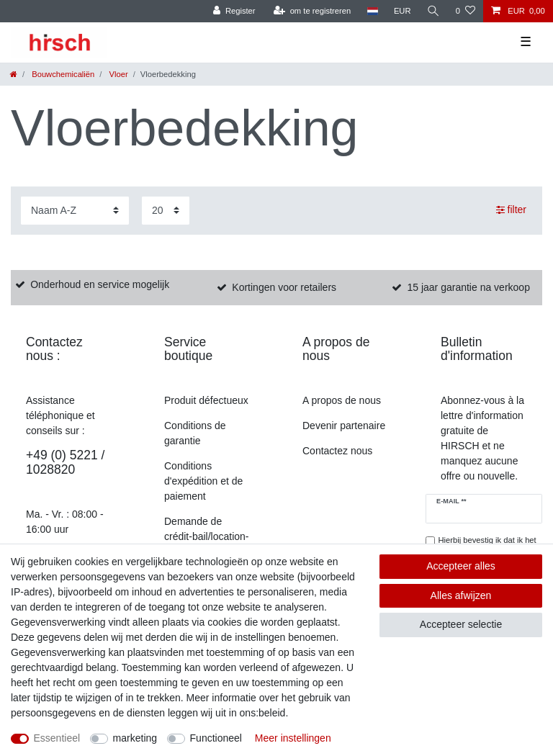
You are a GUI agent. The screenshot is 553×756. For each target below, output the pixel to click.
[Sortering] (75, 211)
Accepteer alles (461, 566)
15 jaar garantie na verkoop (468, 287)
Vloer (117, 74)
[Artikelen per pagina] (166, 211)
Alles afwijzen (461, 595)
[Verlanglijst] (466, 11)
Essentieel (57, 738)
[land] (372, 11)
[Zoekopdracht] (433, 11)
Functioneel (216, 738)
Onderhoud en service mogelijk (100, 284)
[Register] (234, 11)
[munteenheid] (403, 11)
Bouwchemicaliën (62, 74)
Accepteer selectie (461, 624)
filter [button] (511, 210)
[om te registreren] (313, 11)
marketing (135, 738)
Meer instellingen (293, 738)
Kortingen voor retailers (284, 287)
